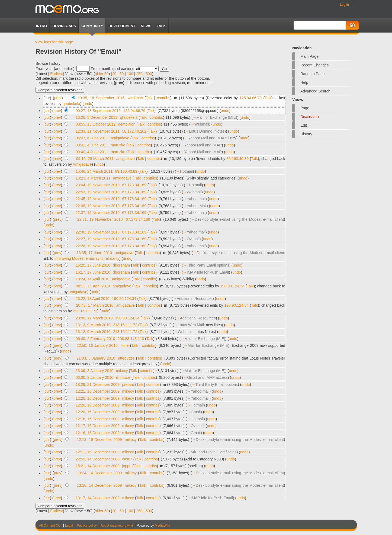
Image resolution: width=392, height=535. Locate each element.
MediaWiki (162, 526)
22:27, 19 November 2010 (98, 239)
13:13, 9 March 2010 (93, 325)
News (146, 26)
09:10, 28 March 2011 (95, 159)
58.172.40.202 (134, 131)
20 (114, 74)
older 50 (102, 74)
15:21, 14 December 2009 (98, 466)
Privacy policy (87, 526)
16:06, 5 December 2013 (97, 117)
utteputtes (126, 358)
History (306, 134)
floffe (125, 345)
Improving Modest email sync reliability (87, 258)
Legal (69, 526)
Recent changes (314, 65)
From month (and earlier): (112, 69)
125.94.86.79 (250, 98)
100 (130, 74)
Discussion (310, 117)
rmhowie (123, 377)
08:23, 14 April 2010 (93, 286)
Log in (344, 5)
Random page (313, 74)
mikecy (122, 371)
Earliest (57, 74)
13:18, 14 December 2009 (99, 485)
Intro (41, 26)
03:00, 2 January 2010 (94, 377)
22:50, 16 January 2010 (97, 345)
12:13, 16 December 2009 (99, 440)
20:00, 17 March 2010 (94, 318)
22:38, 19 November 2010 (98, 206)
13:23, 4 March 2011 (93, 178)
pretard (128, 385)
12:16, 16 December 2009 (98, 433)
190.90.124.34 (232, 286)
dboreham (121, 265)
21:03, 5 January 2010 (96, 358)
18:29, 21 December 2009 (98, 385)
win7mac (135, 98)
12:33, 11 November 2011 (98, 131)
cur (47, 111)
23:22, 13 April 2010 (93, 299)
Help (304, 82)
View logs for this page (54, 42)
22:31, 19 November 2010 (100, 219)
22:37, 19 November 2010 (98, 213)
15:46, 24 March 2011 (94, 171)
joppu (127, 466)
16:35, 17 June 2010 (94, 253)
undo (88, 104)
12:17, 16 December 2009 (98, 426)
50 (122, 74)
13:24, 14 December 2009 (99, 473)
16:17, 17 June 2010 (93, 272)
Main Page (309, 56)
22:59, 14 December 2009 (98, 459)
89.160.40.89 (237, 159)
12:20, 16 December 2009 (98, 398)
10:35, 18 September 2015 (101, 98)
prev (58, 98)
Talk (149, 98)
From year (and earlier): (55, 69)
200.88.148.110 (131, 339)
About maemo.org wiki (117, 526)
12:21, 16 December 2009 (98, 391)
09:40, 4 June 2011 (92, 152)
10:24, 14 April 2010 (93, 279)
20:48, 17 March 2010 (95, 305)
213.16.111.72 (85, 311)
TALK (161, 26)
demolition (127, 124)
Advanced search (315, 91)
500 (149, 74)
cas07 (127, 459)
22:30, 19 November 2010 (98, 232)
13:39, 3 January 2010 (94, 371)
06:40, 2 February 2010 (95, 339)
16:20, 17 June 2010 (93, 265)
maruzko (118, 145)
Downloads (64, 26)
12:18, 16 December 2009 (98, 419)
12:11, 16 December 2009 (98, 452)
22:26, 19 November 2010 (98, 246)
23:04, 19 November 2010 (98, 185)
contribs (164, 98)
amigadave (120, 138)
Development (122, 26)
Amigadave (82, 164)
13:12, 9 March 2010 (93, 332)
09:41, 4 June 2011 (92, 145)
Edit (304, 125)
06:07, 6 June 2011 (92, 138)
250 (139, 74)
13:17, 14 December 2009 (98, 498)
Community (92, 26)
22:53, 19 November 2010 (98, 192)
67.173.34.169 (134, 185)
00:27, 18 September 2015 (98, 111)
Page (305, 108)
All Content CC (50, 526)
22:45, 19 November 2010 (98, 199)
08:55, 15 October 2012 (96, 124)
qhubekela (71, 104)
